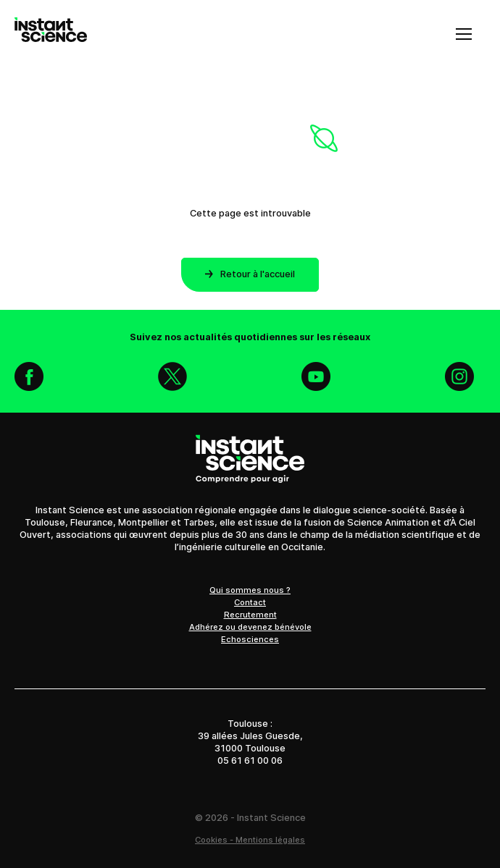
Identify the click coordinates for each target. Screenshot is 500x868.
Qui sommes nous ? (250, 590)
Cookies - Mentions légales (250, 840)
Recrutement (250, 615)
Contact (250, 602)
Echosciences (250, 639)
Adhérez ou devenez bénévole (250, 627)
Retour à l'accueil (250, 274)
